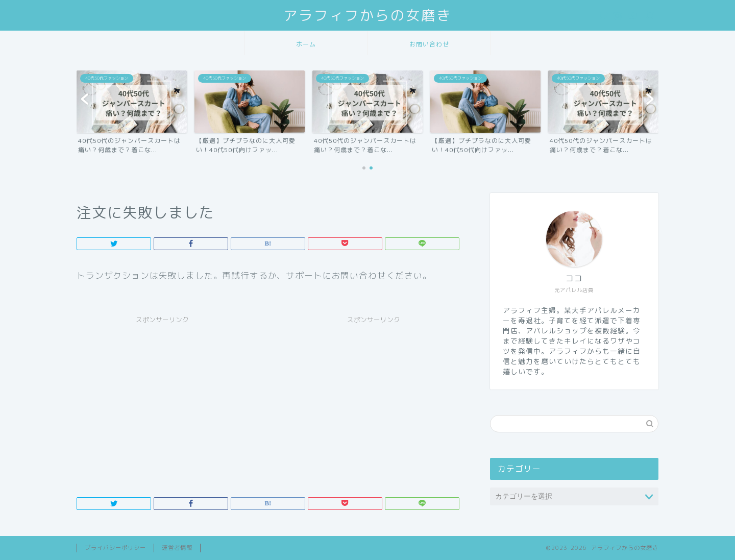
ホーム (306, 44)
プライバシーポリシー (115, 548)
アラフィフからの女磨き (367, 15)
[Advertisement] (162, 400)
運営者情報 (177, 548)
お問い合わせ (429, 44)
